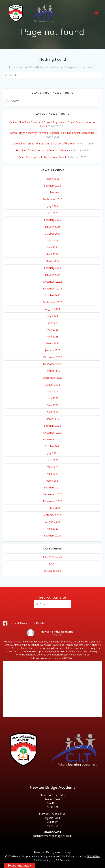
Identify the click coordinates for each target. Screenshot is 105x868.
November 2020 (52, 501)
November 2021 (52, 439)
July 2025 (53, 206)
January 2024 (53, 275)
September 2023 (52, 302)
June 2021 (53, 460)
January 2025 (53, 227)
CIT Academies (64, 860)
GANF (53, 564)
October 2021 (52, 446)
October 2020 (52, 508)
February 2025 (52, 220)
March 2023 (52, 343)
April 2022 (53, 412)
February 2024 (52, 268)
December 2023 (53, 282)
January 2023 (53, 350)
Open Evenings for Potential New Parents (43, 157)
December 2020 (53, 494)
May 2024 (53, 247)
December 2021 (53, 433)
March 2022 (52, 419)
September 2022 (52, 378)
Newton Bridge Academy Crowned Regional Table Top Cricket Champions (51, 133)
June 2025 (53, 213)
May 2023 (53, 330)
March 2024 (52, 261)
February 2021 (52, 487)
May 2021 (53, 467)
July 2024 (53, 240)
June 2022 (53, 398)
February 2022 (52, 426)
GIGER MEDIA (93, 856)
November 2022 (52, 364)
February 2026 (52, 186)
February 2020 (52, 535)
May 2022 (53, 405)
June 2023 (53, 323)
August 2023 (52, 309)
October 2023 (52, 295)
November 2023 (52, 288)
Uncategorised (53, 571)
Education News (52, 557)
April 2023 (53, 336)
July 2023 (53, 316)
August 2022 (52, 385)
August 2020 (52, 522)
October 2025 (52, 192)
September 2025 (52, 199)
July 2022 (53, 391)
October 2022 (52, 371)
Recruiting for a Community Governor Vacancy (43, 150)
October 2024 (52, 234)
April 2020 (53, 529)
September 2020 (52, 515)
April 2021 (53, 474)
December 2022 (53, 357)
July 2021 (53, 453)
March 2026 (52, 179)
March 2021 (52, 481)
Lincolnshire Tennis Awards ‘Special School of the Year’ (43, 143)
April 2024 (53, 254)
